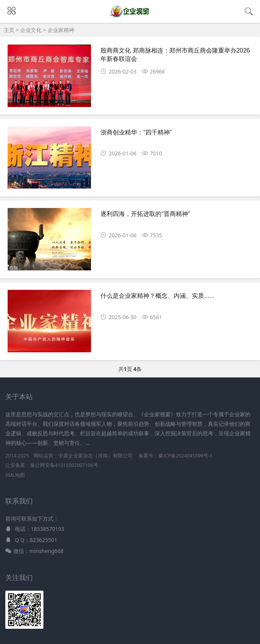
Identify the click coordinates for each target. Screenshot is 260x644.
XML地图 (15, 475)
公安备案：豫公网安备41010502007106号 (52, 465)
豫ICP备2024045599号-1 (185, 456)
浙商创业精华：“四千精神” (136, 132)
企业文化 (31, 30)
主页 (9, 30)
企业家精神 (61, 30)
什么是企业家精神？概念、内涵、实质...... (157, 296)
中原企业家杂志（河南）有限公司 (95, 456)
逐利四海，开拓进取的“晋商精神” (145, 214)
